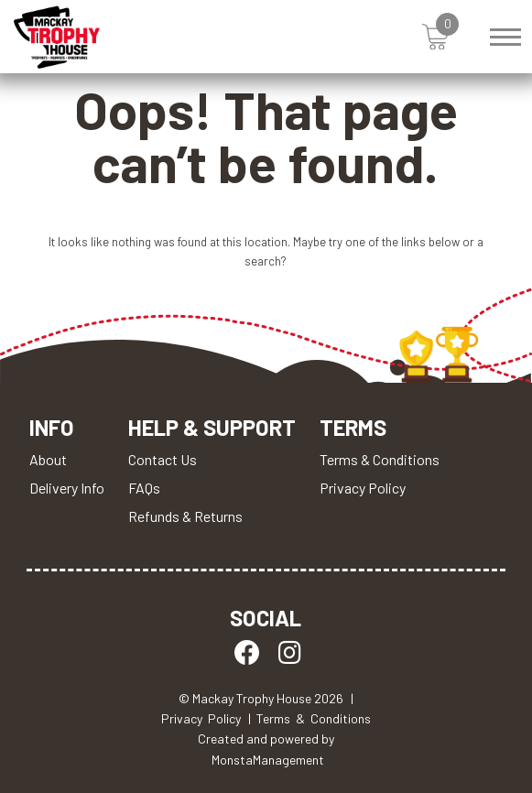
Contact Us (163, 459)
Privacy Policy (363, 488)
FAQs (144, 488)
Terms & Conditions (380, 459)
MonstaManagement (268, 760)
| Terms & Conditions (309, 718)
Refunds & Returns (185, 516)
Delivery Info (67, 488)
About (48, 459)
